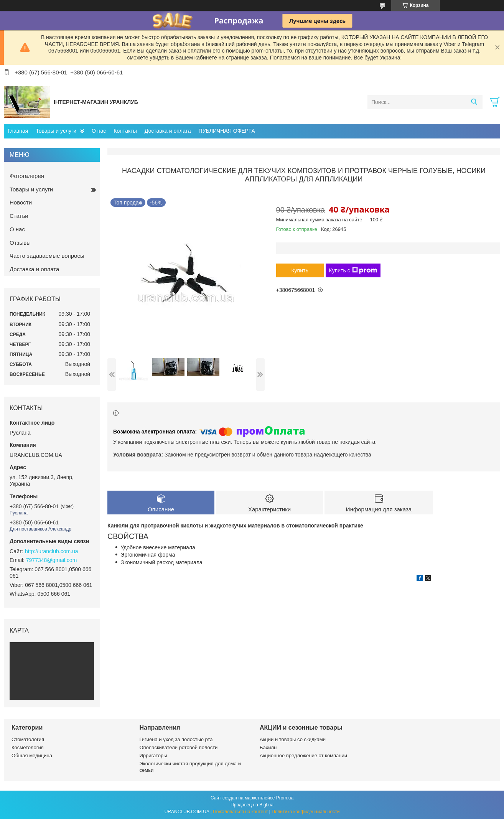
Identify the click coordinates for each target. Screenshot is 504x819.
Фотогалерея (27, 176)
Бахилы (268, 747)
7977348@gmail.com (52, 560)
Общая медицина (32, 756)
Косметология (28, 747)
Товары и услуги (56, 131)
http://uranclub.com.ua (52, 551)
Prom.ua (285, 798)
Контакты (125, 131)
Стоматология (28, 739)
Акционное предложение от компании (303, 756)
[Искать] (474, 102)
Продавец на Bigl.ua (252, 805)
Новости (21, 202)
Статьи (19, 216)
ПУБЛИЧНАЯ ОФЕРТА (227, 131)
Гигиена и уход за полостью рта (176, 739)
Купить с (353, 270)
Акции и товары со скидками (293, 739)
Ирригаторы (153, 756)
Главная (18, 131)
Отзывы (20, 243)
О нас (99, 131)
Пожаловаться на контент (240, 812)
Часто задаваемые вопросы (47, 256)
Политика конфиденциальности (306, 812)
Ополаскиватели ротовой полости (179, 747)
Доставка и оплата (168, 131)
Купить (300, 270)
